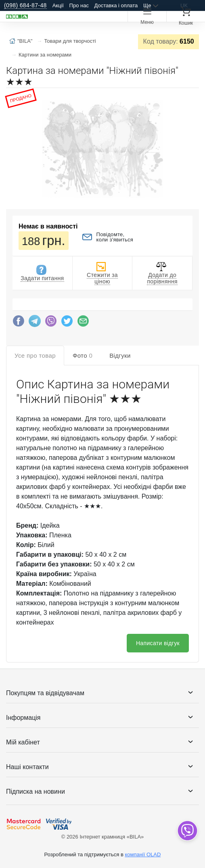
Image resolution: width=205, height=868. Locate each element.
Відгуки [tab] (120, 355)
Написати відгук (158, 643)
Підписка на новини (36, 791)
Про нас (79, 5)
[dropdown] (187, 831)
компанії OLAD (143, 854)
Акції (58, 5)
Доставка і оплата (116, 5)
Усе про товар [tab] (35, 355)
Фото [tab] (83, 355)
